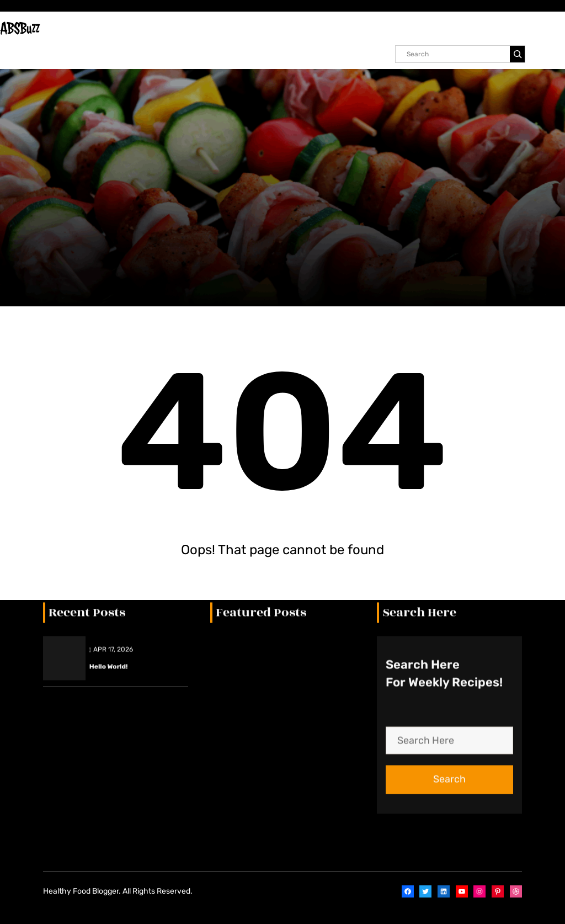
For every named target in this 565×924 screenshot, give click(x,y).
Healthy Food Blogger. (82, 891)
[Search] (517, 54)
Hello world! (109, 431)
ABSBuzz (20, 28)
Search (449, 544)
